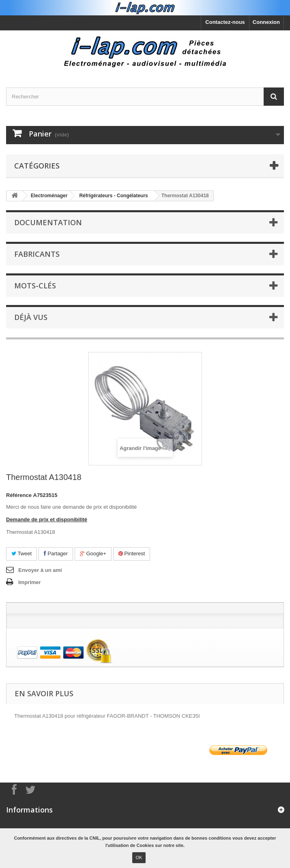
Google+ (93, 553)
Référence (19, 495)
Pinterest (132, 553)
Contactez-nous (225, 22)
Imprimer (30, 582)
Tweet (21, 553)
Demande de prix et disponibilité (47, 519)
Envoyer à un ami (40, 570)
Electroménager (49, 196)
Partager (56, 553)
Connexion (266, 22)
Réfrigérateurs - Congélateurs (113, 196)
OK (139, 857)
